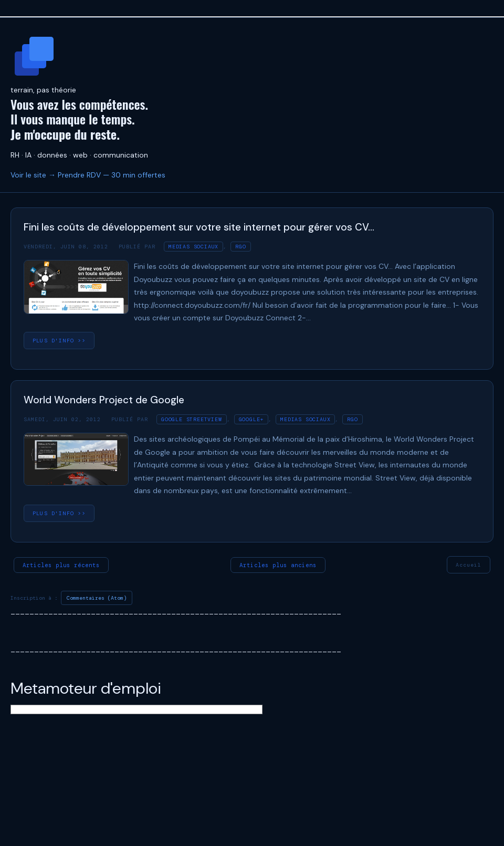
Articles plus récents (61, 565)
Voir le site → (33, 175)
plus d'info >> (59, 341)
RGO (240, 247)
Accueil (469, 565)
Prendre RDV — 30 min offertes (112, 175)
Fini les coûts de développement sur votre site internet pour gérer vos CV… (199, 227)
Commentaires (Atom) (97, 598)
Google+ (251, 419)
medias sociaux (193, 247)
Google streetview (192, 419)
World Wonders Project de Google (104, 400)
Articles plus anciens (278, 565)
